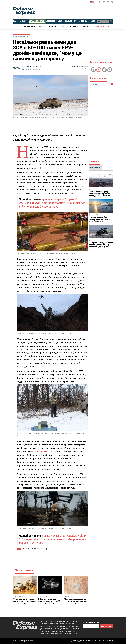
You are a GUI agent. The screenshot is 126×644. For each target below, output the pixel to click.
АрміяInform (42, 452)
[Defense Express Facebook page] (100, 2)
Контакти (85, 26)
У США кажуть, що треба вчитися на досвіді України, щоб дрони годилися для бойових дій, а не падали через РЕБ (24, 603)
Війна (28, 549)
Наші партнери (73, 26)
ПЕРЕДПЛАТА (101, 641)
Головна (15, 37)
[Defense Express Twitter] (108, 2)
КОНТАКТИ (110, 641)
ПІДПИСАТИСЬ (106, 626)
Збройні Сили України (39, 549)
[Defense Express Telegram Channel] (112, 2)
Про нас (17, 26)
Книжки (62, 26)
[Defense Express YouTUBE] (104, 2)
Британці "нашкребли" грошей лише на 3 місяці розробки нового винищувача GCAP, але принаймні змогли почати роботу (100, 222)
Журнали (42, 26)
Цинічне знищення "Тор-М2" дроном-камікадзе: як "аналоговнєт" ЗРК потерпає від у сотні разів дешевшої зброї (52, 203)
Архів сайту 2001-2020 (102, 26)
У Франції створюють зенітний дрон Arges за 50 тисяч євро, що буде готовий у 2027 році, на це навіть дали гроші (49, 603)
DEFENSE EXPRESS (32, 67)
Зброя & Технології (25, 37)
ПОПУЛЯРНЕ (96, 168)
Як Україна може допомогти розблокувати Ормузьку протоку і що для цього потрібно (101, 246)
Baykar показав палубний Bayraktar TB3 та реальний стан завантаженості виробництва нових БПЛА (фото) (53, 539)
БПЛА (24, 549)
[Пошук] (111, 21)
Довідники (52, 26)
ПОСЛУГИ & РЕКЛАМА (89, 641)
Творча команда (29, 26)
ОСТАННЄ (95, 162)
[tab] (95, 162)
